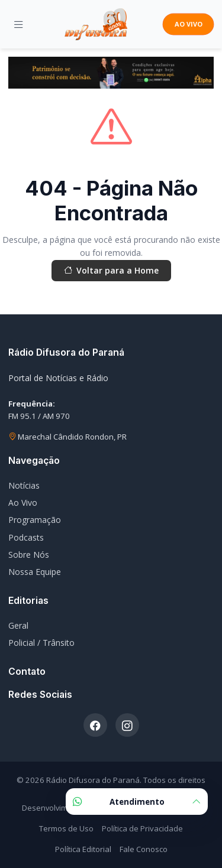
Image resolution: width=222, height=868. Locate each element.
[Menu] (19, 24)
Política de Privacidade (142, 828)
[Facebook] (95, 725)
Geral (18, 625)
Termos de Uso (66, 828)
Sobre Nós (29, 555)
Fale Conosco (144, 849)
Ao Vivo (23, 503)
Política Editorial (83, 849)
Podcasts (26, 537)
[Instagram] (127, 725)
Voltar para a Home (111, 271)
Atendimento (137, 802)
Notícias (24, 485)
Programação (35, 520)
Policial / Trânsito (41, 643)
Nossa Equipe (35, 572)
